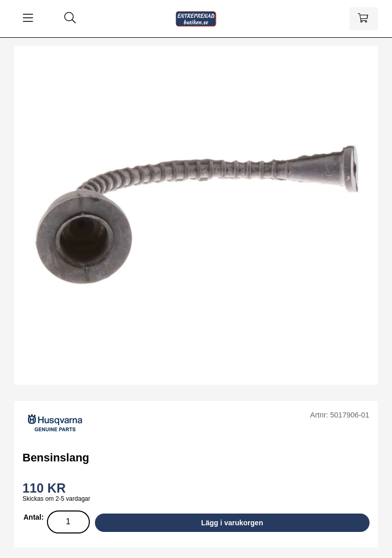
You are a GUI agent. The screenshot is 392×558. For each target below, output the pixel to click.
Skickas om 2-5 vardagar (56, 499)
